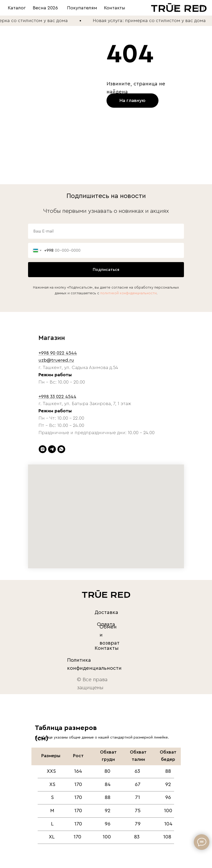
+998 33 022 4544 (57, 397)
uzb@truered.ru (56, 360)
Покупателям (82, 8)
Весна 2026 (45, 8)
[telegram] (52, 449)
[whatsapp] (61, 449)
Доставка (106, 612)
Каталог (17, 8)
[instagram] (43, 449)
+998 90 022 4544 (58, 353)
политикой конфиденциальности (128, 293)
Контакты (115, 8)
